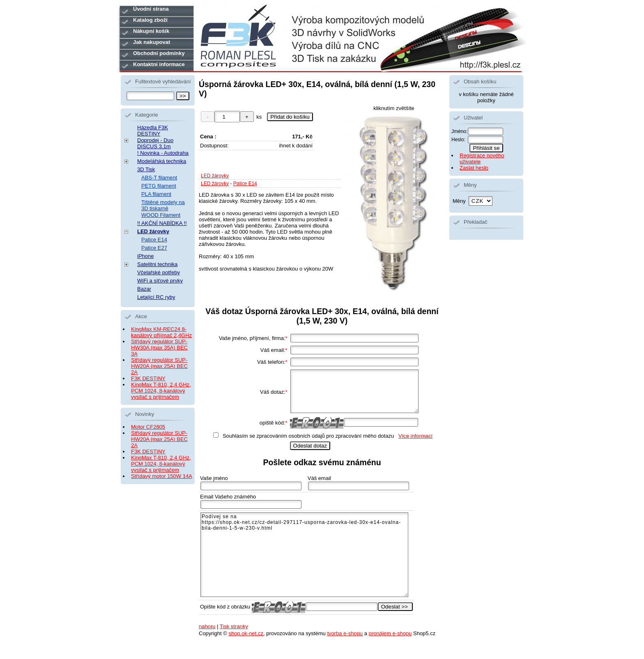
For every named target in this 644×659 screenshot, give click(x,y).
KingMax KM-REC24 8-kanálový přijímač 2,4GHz (161, 332)
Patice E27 (154, 248)
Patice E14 (245, 184)
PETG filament (159, 186)
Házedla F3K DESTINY (153, 131)
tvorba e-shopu (345, 633)
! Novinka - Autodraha (163, 153)
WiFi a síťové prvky (160, 281)
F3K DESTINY (148, 378)
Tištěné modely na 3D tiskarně (163, 205)
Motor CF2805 (148, 427)
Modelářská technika (162, 161)
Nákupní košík (151, 31)
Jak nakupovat (152, 42)
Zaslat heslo (474, 168)
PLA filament (156, 194)
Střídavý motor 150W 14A (162, 476)
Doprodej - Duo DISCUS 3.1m (155, 143)
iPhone (145, 256)
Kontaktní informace (159, 64)
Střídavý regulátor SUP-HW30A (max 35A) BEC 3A (159, 348)
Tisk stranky (234, 626)
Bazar (144, 289)
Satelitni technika (157, 264)
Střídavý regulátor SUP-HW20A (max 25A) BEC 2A (159, 366)
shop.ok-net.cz (246, 633)
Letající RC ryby (156, 297)
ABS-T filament (159, 178)
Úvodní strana (151, 9)
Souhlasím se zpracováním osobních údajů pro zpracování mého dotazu (308, 436)
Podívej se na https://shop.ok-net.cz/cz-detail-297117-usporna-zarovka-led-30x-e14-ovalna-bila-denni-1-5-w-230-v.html (304, 555)
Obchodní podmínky (159, 53)
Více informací (415, 436)
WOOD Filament (161, 215)
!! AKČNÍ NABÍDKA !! (162, 223)
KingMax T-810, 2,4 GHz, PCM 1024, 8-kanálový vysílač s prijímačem (161, 391)
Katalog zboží (150, 20)
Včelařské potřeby (159, 272)
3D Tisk (146, 169)
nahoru (207, 626)
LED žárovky (215, 176)
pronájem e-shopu (390, 633)
